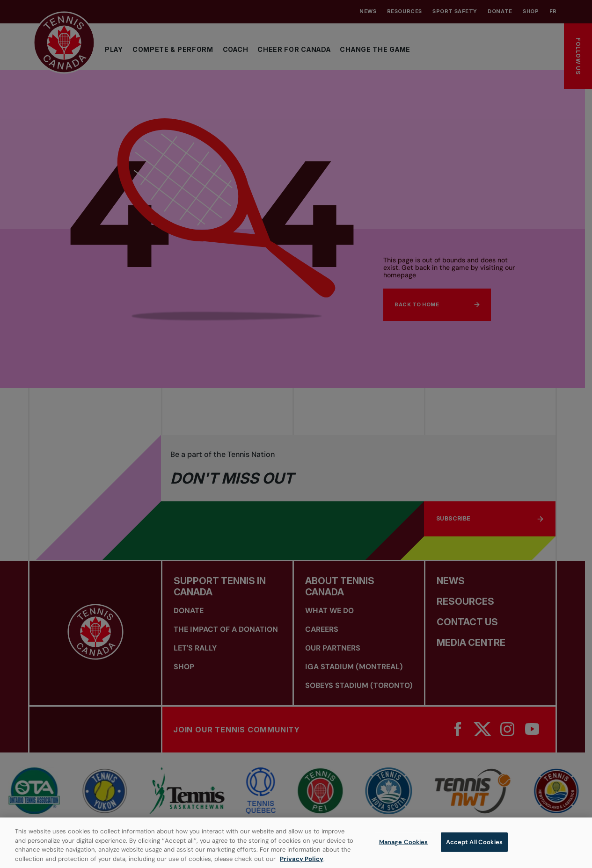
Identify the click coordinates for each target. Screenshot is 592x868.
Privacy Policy (302, 864)
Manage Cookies (404, 847)
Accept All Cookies (474, 847)
